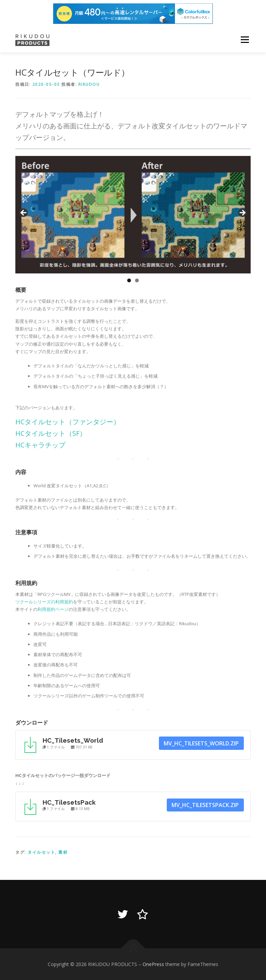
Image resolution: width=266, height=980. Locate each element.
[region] (133, 215)
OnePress (153, 964)
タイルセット (41, 852)
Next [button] (242, 213)
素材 (63, 852)
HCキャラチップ (40, 445)
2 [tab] (137, 280)
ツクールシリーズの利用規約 (44, 602)
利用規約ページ (53, 609)
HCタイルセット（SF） (51, 433)
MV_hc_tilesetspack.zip (205, 805)
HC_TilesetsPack (69, 802)
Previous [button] (24, 213)
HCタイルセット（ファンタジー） (68, 422)
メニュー (245, 40)
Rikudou (89, 84)
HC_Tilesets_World (73, 740)
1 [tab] (129, 280)
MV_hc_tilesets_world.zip (201, 743)
